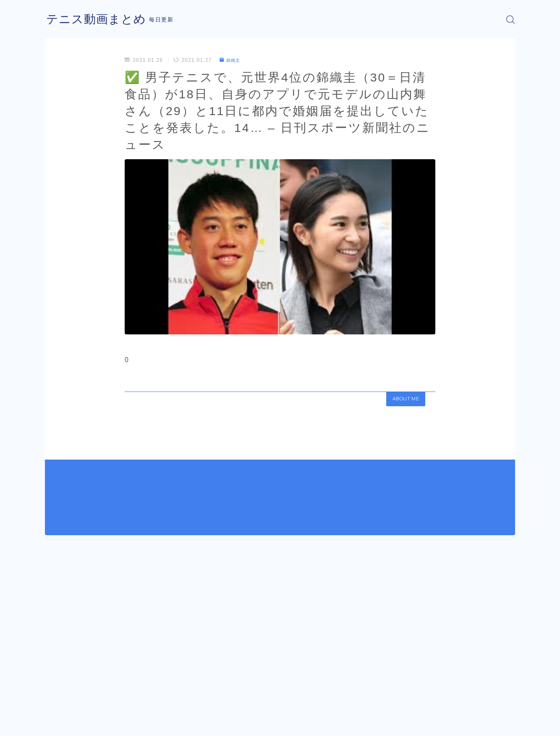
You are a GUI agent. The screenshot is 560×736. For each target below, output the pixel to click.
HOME (54, 684)
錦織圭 (232, 60)
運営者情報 (59, 723)
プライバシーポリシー (116, 723)
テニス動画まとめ (99, 20)
